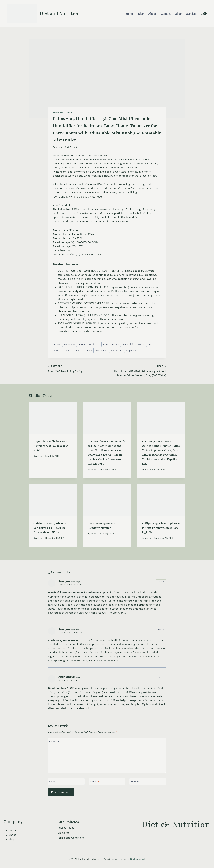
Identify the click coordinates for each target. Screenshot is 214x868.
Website (135, 782)
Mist (57, 350)
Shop (178, 14)
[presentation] (53, 418)
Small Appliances (62, 113)
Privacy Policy (66, 828)
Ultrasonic (116, 350)
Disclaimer (64, 833)
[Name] (66, 781)
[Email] (107, 781)
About (152, 14)
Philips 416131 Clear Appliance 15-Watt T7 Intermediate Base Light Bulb (161, 528)
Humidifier (129, 344)
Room (89, 350)
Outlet (67, 350)
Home (130, 14)
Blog (141, 14)
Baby (82, 344)
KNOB (142, 344)
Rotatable (101, 350)
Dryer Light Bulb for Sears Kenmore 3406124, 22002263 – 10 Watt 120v (52, 446)
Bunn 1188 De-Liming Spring (76, 368)
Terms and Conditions (71, 838)
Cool (106, 344)
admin (59, 147)
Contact (166, 14)
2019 (57, 344)
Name (54, 782)
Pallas (78, 350)
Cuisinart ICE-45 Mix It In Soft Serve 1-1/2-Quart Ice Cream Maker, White (50, 528)
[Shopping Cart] (203, 14)
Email (94, 782)
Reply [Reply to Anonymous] (161, 582)
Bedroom (94, 344)
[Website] (148, 781)
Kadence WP (138, 859)
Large (152, 344)
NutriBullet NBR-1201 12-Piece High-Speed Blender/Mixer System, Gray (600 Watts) (138, 370)
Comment (57, 742)
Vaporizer (131, 350)
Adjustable (69, 344)
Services (191, 14)
